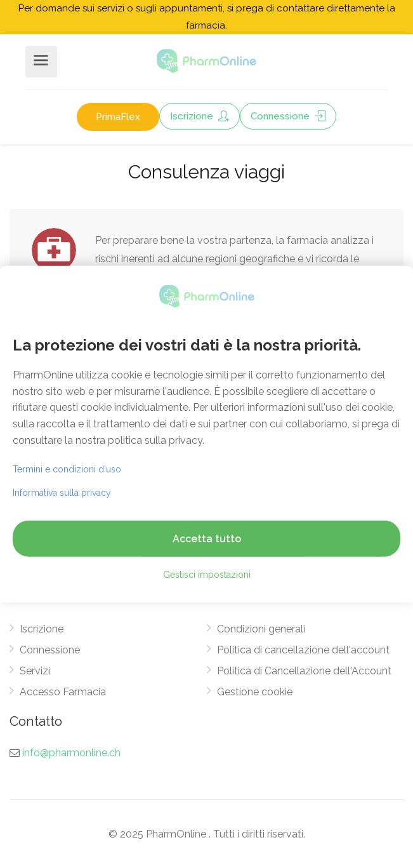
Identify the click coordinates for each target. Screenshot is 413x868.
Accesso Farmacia (63, 692)
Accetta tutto (207, 539)
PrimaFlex (118, 117)
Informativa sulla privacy (62, 493)
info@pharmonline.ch (71, 753)
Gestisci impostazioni (207, 575)
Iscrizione (200, 116)
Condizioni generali (261, 629)
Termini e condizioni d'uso (67, 469)
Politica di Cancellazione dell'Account (304, 671)
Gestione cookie (255, 692)
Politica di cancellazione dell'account (303, 650)
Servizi (35, 671)
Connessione (288, 116)
